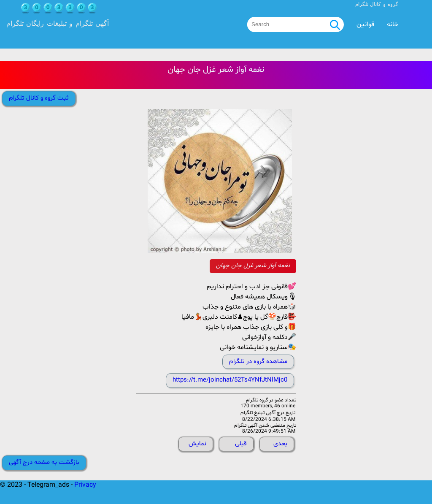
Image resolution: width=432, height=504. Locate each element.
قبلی (241, 444)
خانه (393, 24)
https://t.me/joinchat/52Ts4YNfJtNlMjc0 (230, 380)
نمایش (197, 444)
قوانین (365, 24)
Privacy (85, 485)
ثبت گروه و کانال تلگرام (39, 98)
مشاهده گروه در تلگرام (258, 362)
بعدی (280, 444)
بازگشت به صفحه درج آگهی (44, 462)
